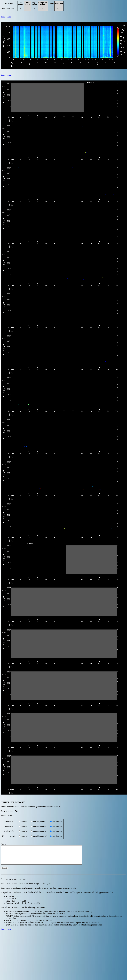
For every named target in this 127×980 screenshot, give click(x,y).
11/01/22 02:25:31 (9, 9)
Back (3, 17)
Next (9, 17)
